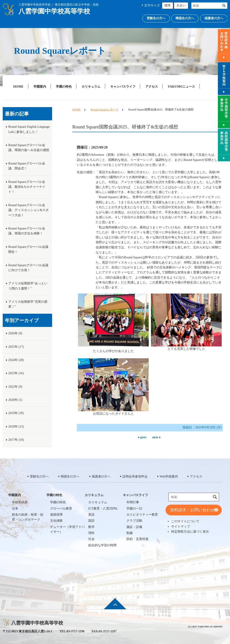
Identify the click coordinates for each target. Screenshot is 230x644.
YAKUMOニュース (181, 86)
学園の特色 (64, 86)
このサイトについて (185, 521)
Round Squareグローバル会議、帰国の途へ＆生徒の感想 (29, 148)
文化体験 (56, 521)
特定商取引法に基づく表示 (190, 532)
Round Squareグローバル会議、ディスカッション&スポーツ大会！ (28, 210)
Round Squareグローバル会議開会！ (28, 249)
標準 (168, 5)
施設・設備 (134, 527)
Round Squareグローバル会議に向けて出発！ (28, 268)
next (155, 437)
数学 (91, 527)
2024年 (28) (16, 360)
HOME (18, 86)
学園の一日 (134, 509)
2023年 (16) (16, 373)
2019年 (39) (16, 413)
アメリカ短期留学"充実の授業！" (28, 304)
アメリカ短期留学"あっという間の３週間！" (28, 286)
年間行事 (133, 502)
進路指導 (56, 515)
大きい (181, 5)
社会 (91, 539)
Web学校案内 (169, 477)
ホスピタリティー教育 (142, 515)
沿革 (15, 509)
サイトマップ (181, 526)
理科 (91, 533)
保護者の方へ (214, 18)
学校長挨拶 (20, 502)
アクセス (152, 86)
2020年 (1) (15, 400)
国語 (91, 521)
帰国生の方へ (185, 18)
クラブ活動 (134, 521)
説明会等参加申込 (135, 477)
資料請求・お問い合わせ (192, 510)
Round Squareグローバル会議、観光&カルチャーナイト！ (27, 187)
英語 (91, 515)
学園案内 (40, 86)
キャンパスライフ (123, 86)
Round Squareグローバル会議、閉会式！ (27, 166)
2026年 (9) (15, 333)
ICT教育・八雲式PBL (103, 509)
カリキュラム (91, 86)
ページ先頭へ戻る (115, 607)
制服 (130, 533)
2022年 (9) (15, 387)
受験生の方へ (156, 18)
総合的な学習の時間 (102, 545)
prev (143, 437)
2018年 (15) (16, 427)
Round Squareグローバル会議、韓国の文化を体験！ (27, 231)
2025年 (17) (16, 347)
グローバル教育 (61, 509)
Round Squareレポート (105, 110)
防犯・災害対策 (137, 539)
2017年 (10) (16, 440)
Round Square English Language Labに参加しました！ (29, 129)
